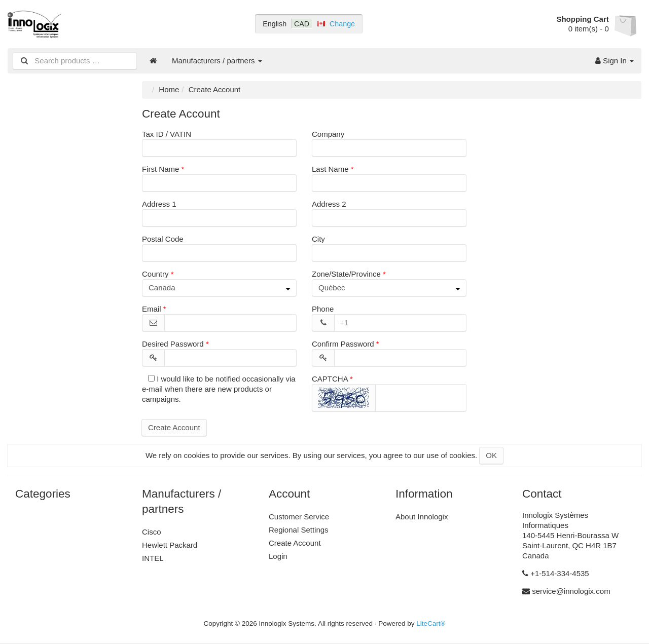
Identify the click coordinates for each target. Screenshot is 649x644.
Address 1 (159, 204)
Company (328, 134)
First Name (160, 169)
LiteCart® (431, 623)
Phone (323, 309)
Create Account (174, 427)
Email (152, 309)
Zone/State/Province (346, 274)
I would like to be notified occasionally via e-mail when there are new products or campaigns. (219, 389)
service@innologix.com (571, 591)
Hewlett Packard (170, 545)
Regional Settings (299, 530)
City (318, 239)
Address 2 (329, 204)
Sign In (615, 61)
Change (342, 24)
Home (169, 89)
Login (278, 556)
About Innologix (422, 517)
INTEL (153, 558)
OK (491, 455)
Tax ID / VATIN (167, 134)
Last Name (330, 169)
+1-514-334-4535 (560, 573)
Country (155, 274)
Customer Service (299, 517)
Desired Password (173, 344)
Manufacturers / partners (217, 61)
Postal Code (163, 239)
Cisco (152, 532)
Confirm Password (343, 344)
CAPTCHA (330, 379)
